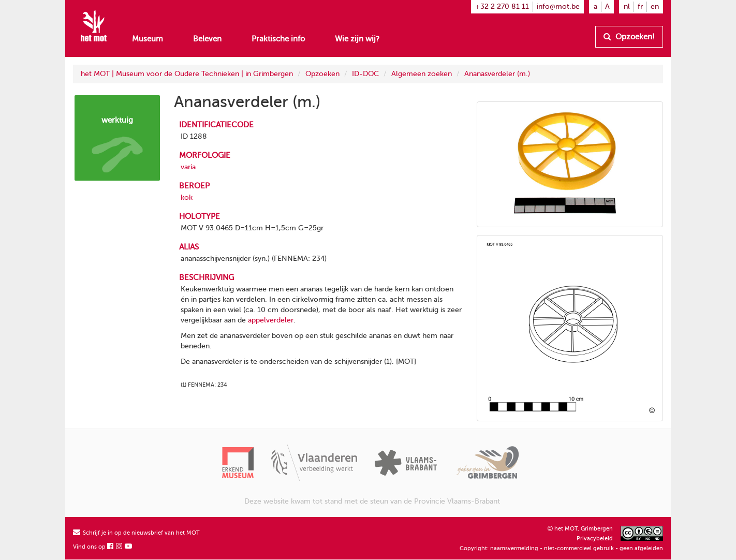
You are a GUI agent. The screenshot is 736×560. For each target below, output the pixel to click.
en (655, 6)
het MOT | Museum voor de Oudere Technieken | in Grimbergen (187, 74)
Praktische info (278, 39)
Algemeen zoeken (422, 74)
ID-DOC (365, 74)
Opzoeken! (629, 37)
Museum (148, 39)
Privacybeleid (595, 539)
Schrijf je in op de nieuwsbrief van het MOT (136, 533)
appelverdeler (271, 320)
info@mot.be (558, 6)
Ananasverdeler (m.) (497, 74)
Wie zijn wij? (357, 39)
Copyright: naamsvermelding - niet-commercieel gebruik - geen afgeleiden (561, 548)
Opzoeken (322, 74)
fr (640, 6)
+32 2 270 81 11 (502, 6)
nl (627, 6)
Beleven (207, 39)
